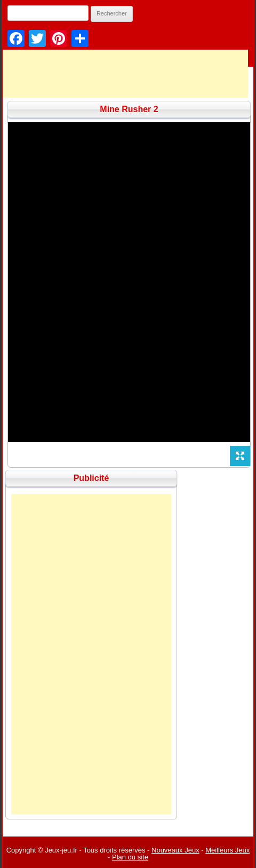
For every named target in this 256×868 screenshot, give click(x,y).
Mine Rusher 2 (129, 109)
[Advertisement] (91, 654)
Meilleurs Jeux (227, 850)
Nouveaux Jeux (175, 850)
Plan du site (130, 857)
